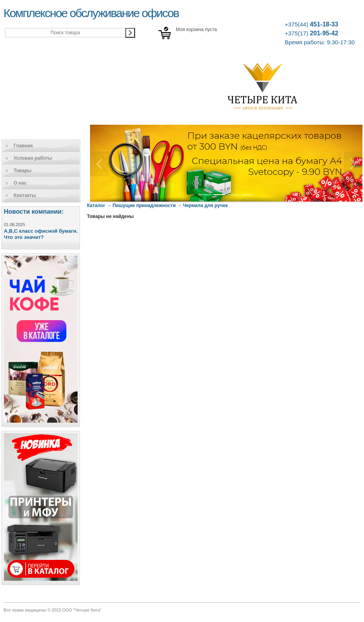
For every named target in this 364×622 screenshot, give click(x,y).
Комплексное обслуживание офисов (91, 13)
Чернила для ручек (205, 206)
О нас (20, 183)
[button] (99, 164)
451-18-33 (312, 24)
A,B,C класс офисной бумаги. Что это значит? (41, 234)
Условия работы (33, 158)
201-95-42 (312, 33)
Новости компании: (34, 212)
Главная (23, 146)
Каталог (96, 206)
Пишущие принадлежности (144, 206)
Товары (23, 171)
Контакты (25, 195)
